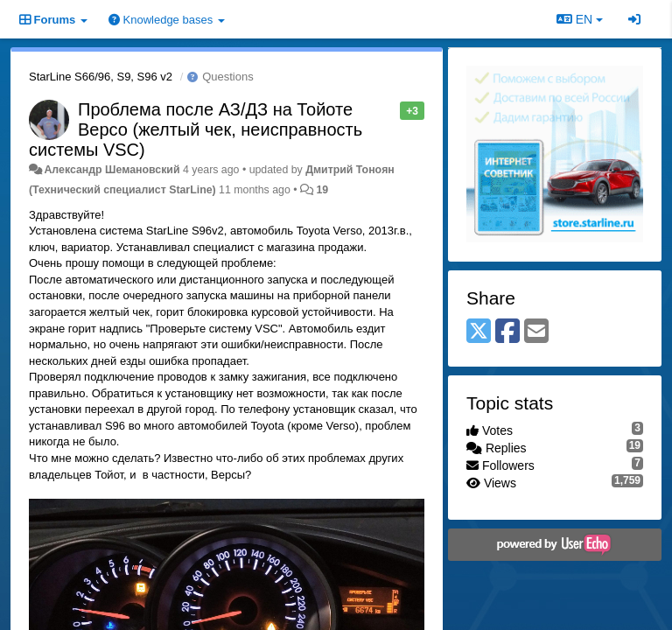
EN (580, 19)
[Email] (536, 332)
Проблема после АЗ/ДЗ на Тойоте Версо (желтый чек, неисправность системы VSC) (196, 129)
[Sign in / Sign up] (634, 19)
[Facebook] (507, 332)
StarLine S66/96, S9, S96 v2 (101, 77)
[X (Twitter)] (479, 332)
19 (322, 190)
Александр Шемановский (112, 170)
